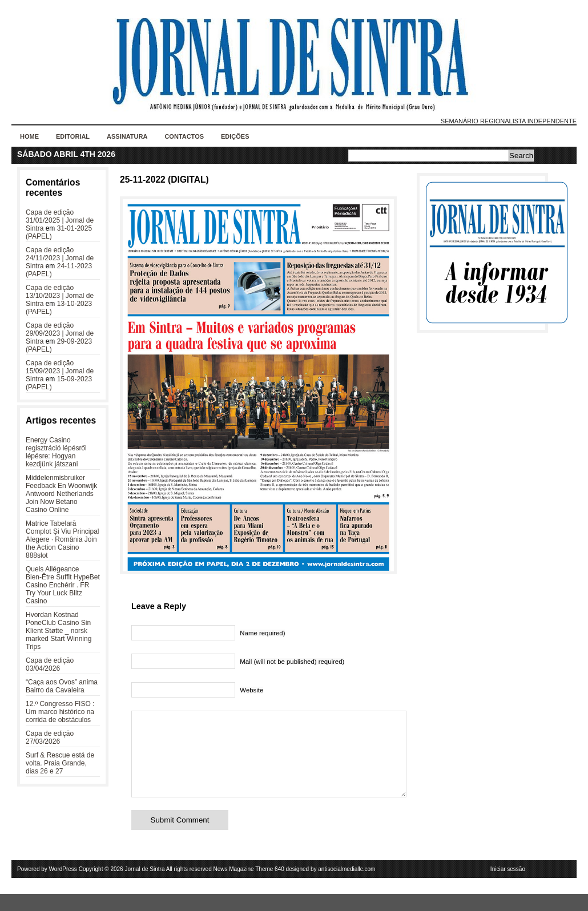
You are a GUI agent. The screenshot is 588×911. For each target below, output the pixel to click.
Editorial (73, 136)
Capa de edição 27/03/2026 (50, 737)
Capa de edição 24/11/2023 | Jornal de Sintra (60, 258)
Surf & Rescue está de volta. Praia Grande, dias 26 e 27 (60, 763)
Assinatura (127, 136)
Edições (235, 136)
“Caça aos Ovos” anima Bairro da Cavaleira (62, 686)
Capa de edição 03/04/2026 (50, 664)
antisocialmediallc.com (347, 886)
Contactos (184, 136)
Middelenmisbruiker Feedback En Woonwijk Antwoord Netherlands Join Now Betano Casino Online (61, 494)
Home (29, 136)
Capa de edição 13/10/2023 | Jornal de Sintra (60, 296)
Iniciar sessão (508, 886)
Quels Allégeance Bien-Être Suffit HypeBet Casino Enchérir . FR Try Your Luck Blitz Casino (63, 585)
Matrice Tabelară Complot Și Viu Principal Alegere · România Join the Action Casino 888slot (63, 539)
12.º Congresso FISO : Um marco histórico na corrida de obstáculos (60, 712)
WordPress (63, 886)
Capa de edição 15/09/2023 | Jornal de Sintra (60, 371)
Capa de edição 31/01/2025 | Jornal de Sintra (60, 220)
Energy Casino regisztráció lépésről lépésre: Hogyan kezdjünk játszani (56, 452)
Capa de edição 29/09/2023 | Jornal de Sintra (60, 333)
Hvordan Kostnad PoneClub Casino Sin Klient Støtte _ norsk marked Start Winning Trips (59, 631)
